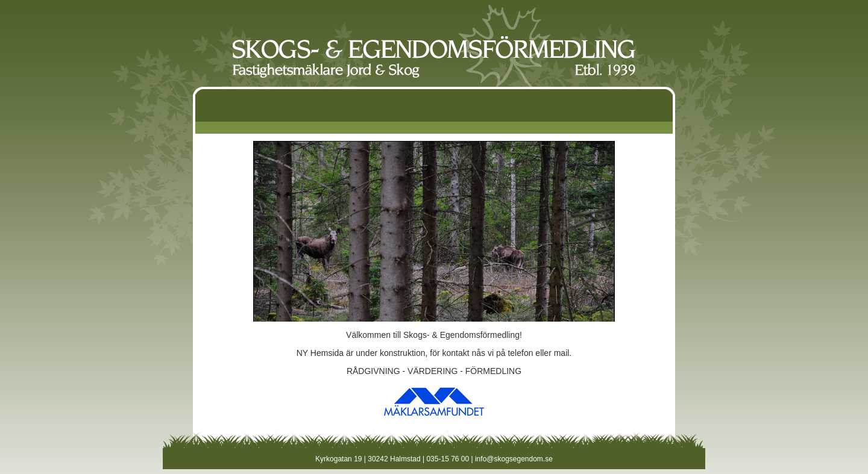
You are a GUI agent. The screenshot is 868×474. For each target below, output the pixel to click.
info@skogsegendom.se (514, 459)
